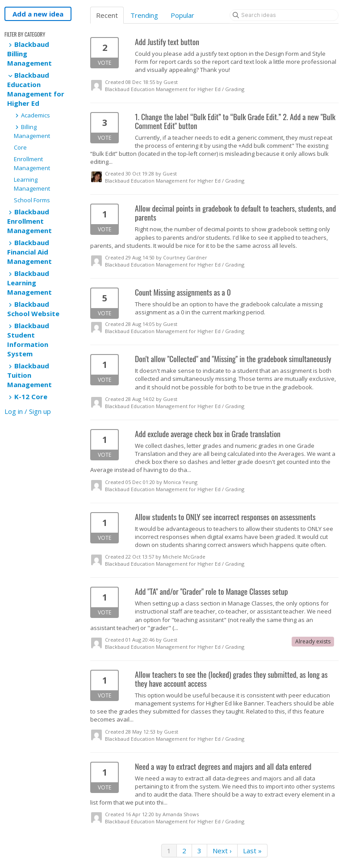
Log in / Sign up (28, 411)
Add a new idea (38, 14)
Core (20, 147)
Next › (222, 851)
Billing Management (32, 131)
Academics (32, 115)
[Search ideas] (284, 15)
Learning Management (32, 184)
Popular (182, 15)
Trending (144, 15)
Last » (252, 851)
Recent (107, 15)
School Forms (32, 200)
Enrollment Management (32, 163)
